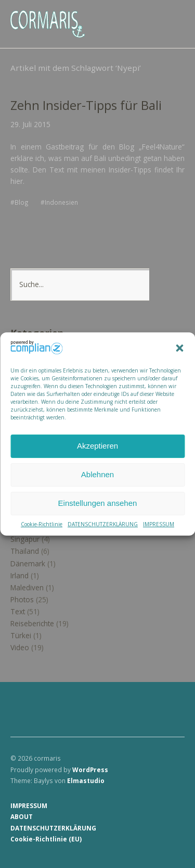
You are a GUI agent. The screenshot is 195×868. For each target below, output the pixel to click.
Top (174, 838)
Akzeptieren (97, 446)
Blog (22, 202)
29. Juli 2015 (30, 124)
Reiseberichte (32, 623)
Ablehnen (97, 474)
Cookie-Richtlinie (42, 524)
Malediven (27, 587)
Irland (19, 575)
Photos (22, 599)
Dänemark (28, 563)
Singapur (25, 539)
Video (20, 647)
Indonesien (61, 202)
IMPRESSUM (159, 524)
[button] (179, 349)
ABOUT (22, 816)
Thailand (25, 551)
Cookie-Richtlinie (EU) (46, 839)
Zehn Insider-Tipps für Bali (86, 105)
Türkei (21, 635)
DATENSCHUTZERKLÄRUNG (103, 524)
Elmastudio (86, 780)
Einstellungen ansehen (98, 503)
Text (18, 611)
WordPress (90, 770)
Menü (172, 16)
